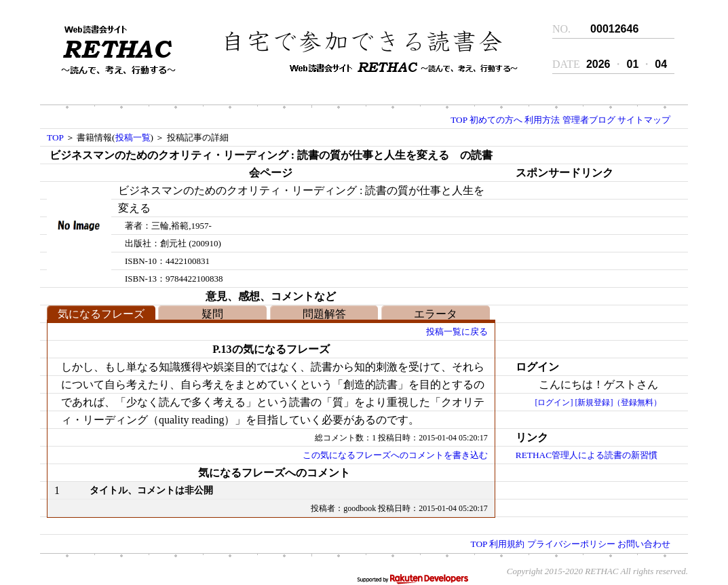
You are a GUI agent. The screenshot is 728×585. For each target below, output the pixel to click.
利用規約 (507, 544)
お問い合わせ (644, 544)
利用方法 (542, 120)
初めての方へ (496, 120)
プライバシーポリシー (571, 544)
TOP (459, 120)
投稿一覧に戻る (457, 332)
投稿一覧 (133, 137)
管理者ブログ (589, 120)
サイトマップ (644, 120)
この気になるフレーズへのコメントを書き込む (395, 455)
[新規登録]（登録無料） (618, 402)
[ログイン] (554, 402)
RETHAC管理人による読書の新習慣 (587, 455)
